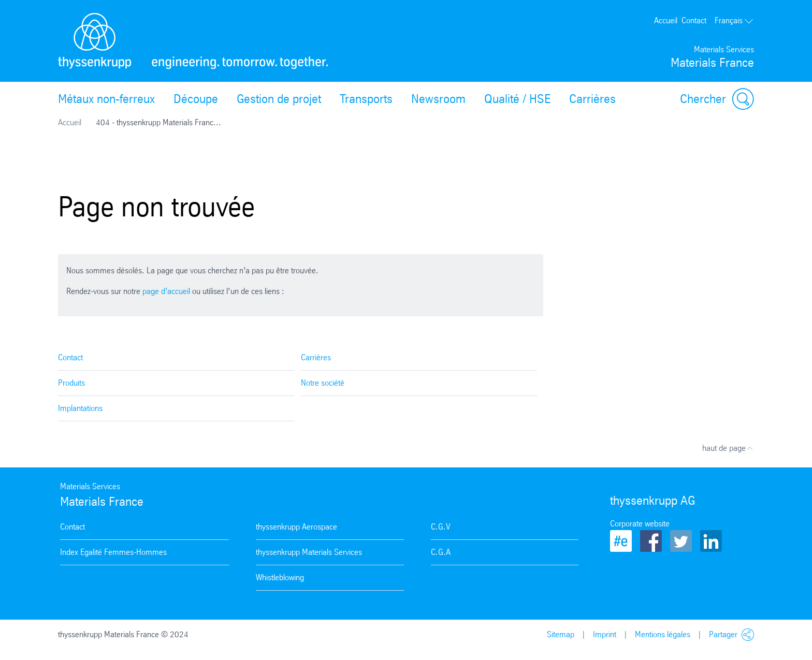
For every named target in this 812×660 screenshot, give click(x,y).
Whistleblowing (280, 577)
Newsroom (438, 99)
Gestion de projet (279, 99)
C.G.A (441, 552)
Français (734, 20)
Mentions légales (663, 634)
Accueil (666, 20)
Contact (694, 20)
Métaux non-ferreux (106, 99)
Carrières (592, 99)
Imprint (605, 634)
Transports (366, 99)
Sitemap (561, 634)
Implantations (80, 408)
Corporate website (640, 524)
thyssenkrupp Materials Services (309, 552)
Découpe (196, 99)
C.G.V (441, 527)
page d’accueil (166, 291)
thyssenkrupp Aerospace (296, 527)
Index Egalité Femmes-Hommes (113, 552)
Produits (71, 383)
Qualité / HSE (517, 99)
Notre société (323, 383)
